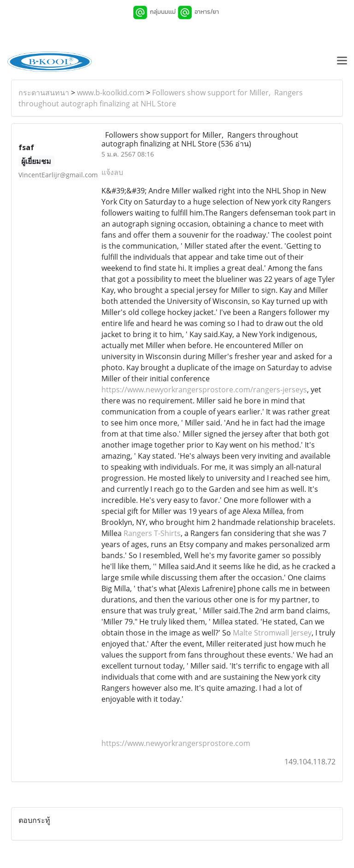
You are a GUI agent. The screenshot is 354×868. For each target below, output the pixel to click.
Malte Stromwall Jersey (272, 633)
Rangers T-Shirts (152, 533)
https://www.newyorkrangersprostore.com (176, 743)
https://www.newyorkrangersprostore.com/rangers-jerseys (204, 390)
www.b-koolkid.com (111, 93)
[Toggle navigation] (342, 62)
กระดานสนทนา (44, 93)
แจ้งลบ (112, 172)
